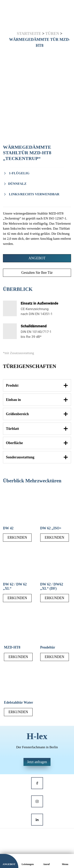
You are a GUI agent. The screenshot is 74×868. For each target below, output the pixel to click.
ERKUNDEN (17, 537)
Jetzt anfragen (37, 762)
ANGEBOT (37, 258)
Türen (52, 34)
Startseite (29, 34)
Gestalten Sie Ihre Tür (37, 273)
